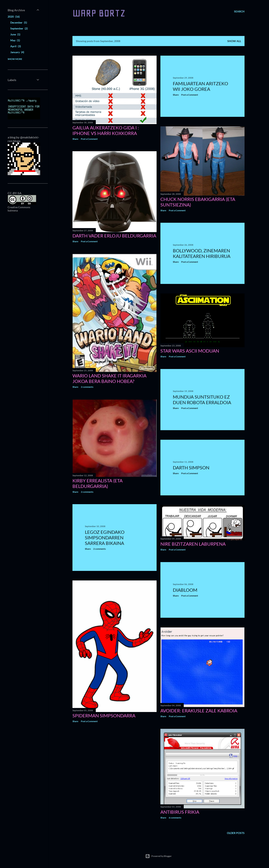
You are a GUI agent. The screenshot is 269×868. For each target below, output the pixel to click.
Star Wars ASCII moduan (190, 351)
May (15, 40)
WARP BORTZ (99, 13)
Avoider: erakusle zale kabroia (199, 711)
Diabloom (185, 590)
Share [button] (75, 139)
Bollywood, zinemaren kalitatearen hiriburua (202, 253)
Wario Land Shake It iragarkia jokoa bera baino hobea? (109, 378)
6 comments (175, 818)
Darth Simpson (191, 468)
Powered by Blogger (158, 856)
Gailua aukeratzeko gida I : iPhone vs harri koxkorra (106, 130)
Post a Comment (89, 139)
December (19, 22)
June (15, 34)
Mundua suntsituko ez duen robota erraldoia (202, 400)
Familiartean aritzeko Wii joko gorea (200, 86)
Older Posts (236, 833)
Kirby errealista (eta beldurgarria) (98, 483)
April (16, 46)
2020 (14, 17)
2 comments (87, 387)
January (17, 52)
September (19, 28)
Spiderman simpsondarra (104, 716)
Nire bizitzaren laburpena (193, 544)
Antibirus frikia (180, 812)
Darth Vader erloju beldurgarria (114, 236)
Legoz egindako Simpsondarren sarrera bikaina (105, 538)
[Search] (239, 11)
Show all (234, 41)
